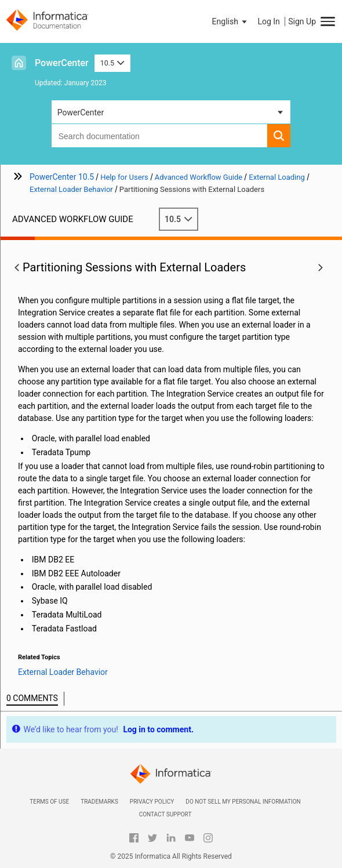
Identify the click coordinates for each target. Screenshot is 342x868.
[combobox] (160, 136)
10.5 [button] (112, 63)
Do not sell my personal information (243, 802)
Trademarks (99, 802)
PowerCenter (62, 63)
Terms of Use (49, 802)
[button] (231, 21)
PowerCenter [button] (81, 112)
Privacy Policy (152, 802)
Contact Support (165, 814)
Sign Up (302, 21)
